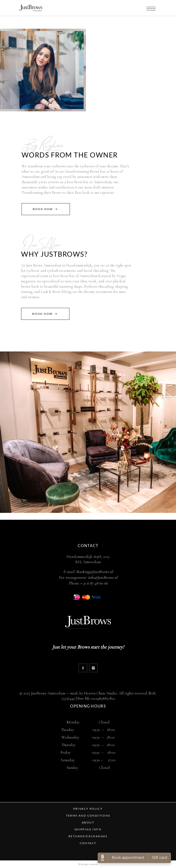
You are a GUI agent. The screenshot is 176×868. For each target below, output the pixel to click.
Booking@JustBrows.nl (95, 572)
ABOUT (88, 822)
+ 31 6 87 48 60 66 (94, 583)
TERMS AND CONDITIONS (88, 816)
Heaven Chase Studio (100, 693)
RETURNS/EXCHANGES (88, 836)
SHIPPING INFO (88, 829)
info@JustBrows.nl (103, 577)
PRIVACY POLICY (88, 809)
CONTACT (88, 843)
